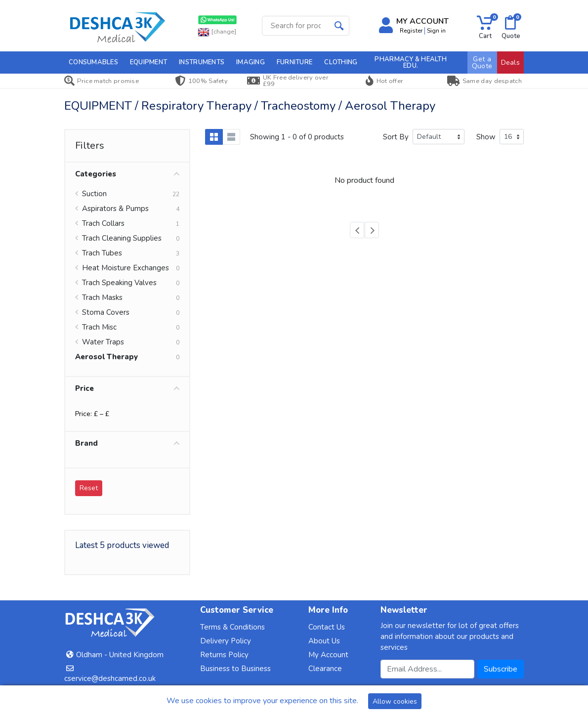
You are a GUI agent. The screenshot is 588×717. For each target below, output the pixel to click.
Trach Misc (99, 327)
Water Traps (103, 342)
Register (411, 31)
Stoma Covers (106, 312)
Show (486, 137)
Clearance (325, 669)
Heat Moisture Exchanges (126, 268)
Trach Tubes (102, 253)
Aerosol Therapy (106, 357)
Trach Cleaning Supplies (122, 238)
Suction (94, 194)
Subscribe (501, 669)
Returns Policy (224, 655)
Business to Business (235, 669)
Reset (89, 488)
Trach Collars (103, 223)
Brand (127, 443)
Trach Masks (102, 297)
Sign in (436, 31)
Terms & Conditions (232, 627)
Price (127, 388)
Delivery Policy (226, 641)
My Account (328, 655)
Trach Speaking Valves (119, 283)
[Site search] (296, 26)
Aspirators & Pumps (115, 209)
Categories (127, 174)
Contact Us (327, 627)
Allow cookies (395, 701)
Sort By (396, 137)
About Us (324, 641)
